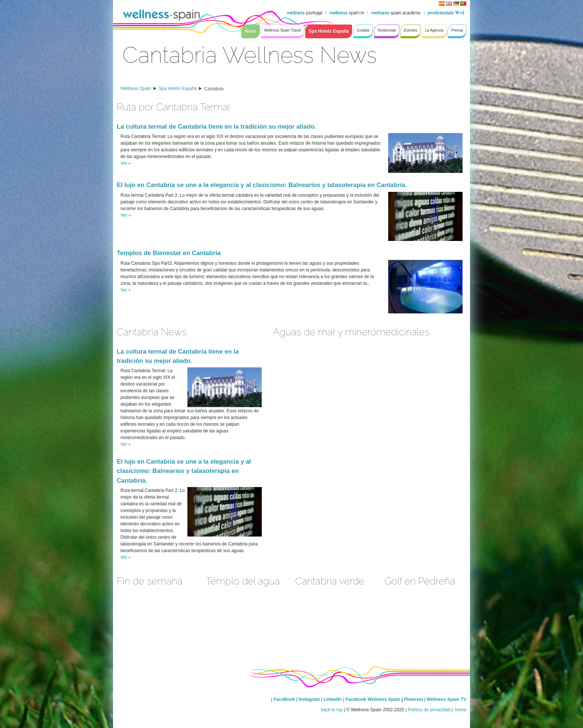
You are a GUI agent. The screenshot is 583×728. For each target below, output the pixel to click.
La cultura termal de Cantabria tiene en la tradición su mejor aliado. (216, 127)
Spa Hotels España (178, 88)
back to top (332, 710)
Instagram (309, 699)
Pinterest (414, 699)
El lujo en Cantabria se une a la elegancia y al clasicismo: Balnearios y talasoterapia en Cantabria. (262, 185)
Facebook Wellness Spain (373, 699)
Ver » (126, 163)
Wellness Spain (136, 88)
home (460, 710)
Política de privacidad (429, 710)
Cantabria (214, 89)
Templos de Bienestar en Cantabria (169, 253)
